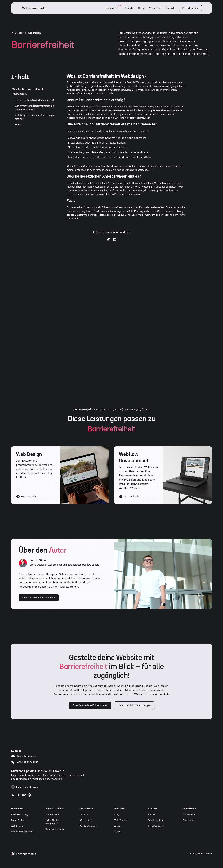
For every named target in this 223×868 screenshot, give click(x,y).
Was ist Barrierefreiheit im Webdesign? (29, 92)
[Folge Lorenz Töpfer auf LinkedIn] (26, 787)
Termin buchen (155, 820)
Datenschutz (189, 815)
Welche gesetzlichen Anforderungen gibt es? (35, 117)
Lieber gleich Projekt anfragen (134, 705)
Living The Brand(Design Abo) (54, 822)
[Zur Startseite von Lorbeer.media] (24, 854)
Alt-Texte (111, 143)
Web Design (34, 33)
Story (141, 8)
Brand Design (18, 820)
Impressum (188, 820)
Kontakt (170, 8)
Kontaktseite (142, 170)
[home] (34, 8)
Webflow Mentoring (55, 829)
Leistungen (110, 8)
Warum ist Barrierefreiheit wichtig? (34, 100)
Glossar (118, 832)
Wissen (153, 8)
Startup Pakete (53, 815)
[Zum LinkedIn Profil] (13, 795)
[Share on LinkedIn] (115, 241)
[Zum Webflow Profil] (24, 795)
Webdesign (141, 82)
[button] (112, 8)
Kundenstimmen (88, 826)
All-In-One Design (20, 815)
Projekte (129, 8)
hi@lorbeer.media (27, 756)
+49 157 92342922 (28, 762)
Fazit (18, 125)
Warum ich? (86, 820)
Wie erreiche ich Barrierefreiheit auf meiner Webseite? (34, 108)
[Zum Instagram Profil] (19, 795)
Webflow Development (165, 82)
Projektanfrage (190, 8)
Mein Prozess (121, 820)
